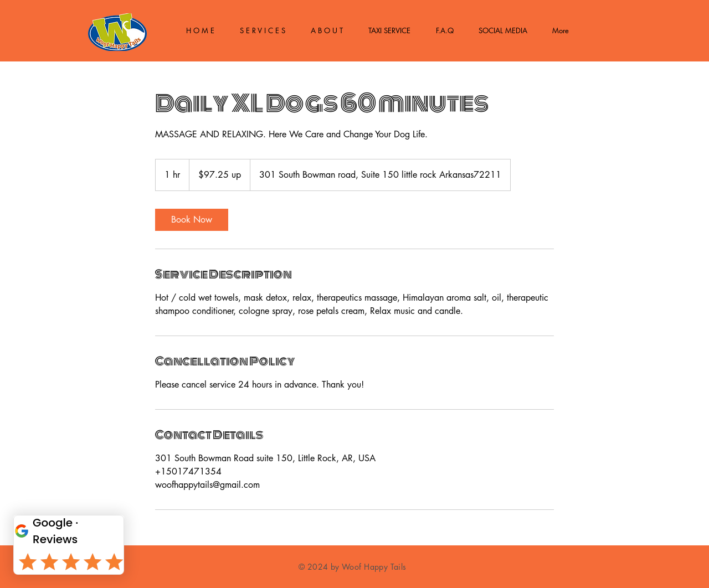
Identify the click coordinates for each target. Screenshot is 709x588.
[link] (192, 220)
